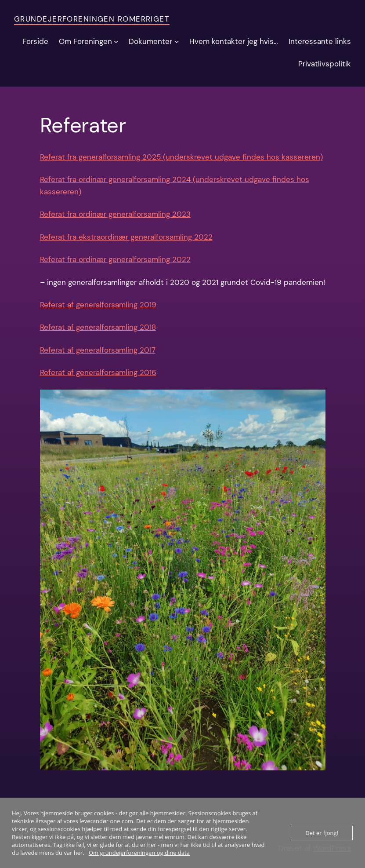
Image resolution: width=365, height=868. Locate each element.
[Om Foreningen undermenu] (116, 41)
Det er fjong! (322, 833)
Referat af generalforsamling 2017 (98, 350)
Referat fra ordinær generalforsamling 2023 (115, 214)
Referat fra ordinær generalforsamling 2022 (115, 259)
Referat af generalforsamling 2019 (98, 305)
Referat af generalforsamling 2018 (98, 327)
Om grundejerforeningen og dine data (139, 853)
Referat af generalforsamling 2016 (98, 372)
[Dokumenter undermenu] (177, 41)
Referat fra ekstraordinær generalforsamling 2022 (126, 237)
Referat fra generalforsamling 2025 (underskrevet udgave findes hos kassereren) (181, 157)
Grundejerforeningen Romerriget (92, 19)
